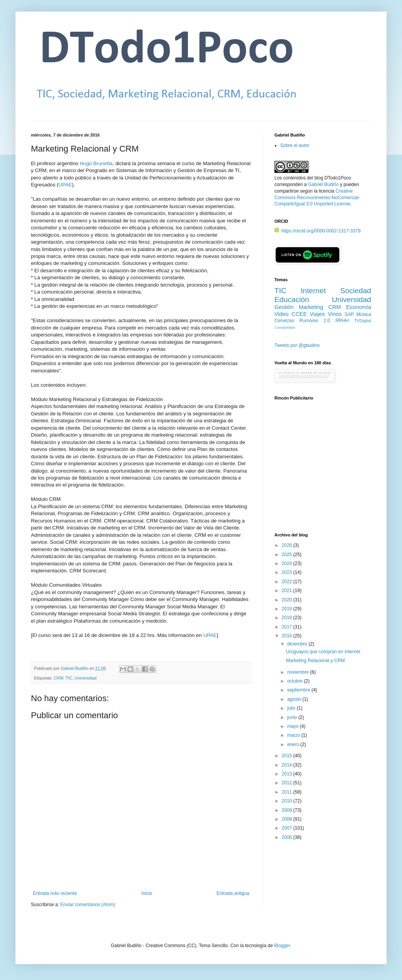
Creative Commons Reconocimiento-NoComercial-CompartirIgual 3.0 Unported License (317, 198)
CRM (59, 678)
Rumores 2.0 (315, 321)
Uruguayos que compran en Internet (323, 652)
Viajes (318, 314)
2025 (288, 555)
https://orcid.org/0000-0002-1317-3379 (318, 231)
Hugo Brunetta (96, 163)
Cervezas (284, 321)
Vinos (335, 314)
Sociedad (356, 291)
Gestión (284, 307)
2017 (288, 627)
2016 (288, 636)
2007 (288, 828)
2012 (288, 783)
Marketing (311, 307)
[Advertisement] (323, 471)
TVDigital (363, 321)
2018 (288, 618)
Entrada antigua (233, 893)
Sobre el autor (295, 145)
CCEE (299, 314)
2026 (288, 545)
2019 (288, 609)
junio (293, 717)
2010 (288, 801)
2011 (288, 792)
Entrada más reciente (55, 893)
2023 (288, 572)
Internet (313, 291)
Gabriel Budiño (75, 668)
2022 (288, 582)
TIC (69, 678)
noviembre (299, 672)
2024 (288, 563)
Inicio (147, 893)
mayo (294, 726)
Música (364, 314)
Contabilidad (285, 327)
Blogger (282, 946)
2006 (288, 837)
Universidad (86, 678)
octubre (296, 681)
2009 (288, 810)
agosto (295, 699)
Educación (292, 300)
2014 (288, 765)
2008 (288, 819)
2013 (288, 774)
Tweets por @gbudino (297, 345)
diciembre (298, 644)
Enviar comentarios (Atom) (88, 905)
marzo (294, 735)
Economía (359, 307)
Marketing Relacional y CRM (315, 661)
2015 (288, 756)
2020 (288, 600)
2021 (288, 591)
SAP (349, 314)
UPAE (65, 185)
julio (292, 708)
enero (294, 744)
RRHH (342, 321)
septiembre (299, 690)
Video (282, 314)
